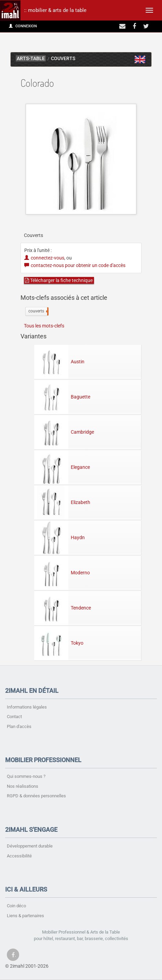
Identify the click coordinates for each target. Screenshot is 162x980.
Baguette (62, 396)
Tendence (63, 607)
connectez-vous (44, 258)
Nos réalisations (23, 786)
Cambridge (64, 432)
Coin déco (16, 906)
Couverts (63, 59)
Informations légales (27, 707)
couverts (38, 311)
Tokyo (59, 643)
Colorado (140, 59)
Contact (14, 717)
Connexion (23, 26)
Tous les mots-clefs (44, 326)
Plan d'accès (19, 726)
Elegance (62, 467)
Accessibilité (19, 856)
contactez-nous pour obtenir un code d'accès (75, 265)
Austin (59, 361)
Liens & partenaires (25, 916)
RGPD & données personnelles (36, 796)
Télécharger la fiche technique (59, 280)
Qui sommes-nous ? (26, 776)
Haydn (59, 537)
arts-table (31, 59)
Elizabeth (62, 502)
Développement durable (30, 846)
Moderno (62, 572)
